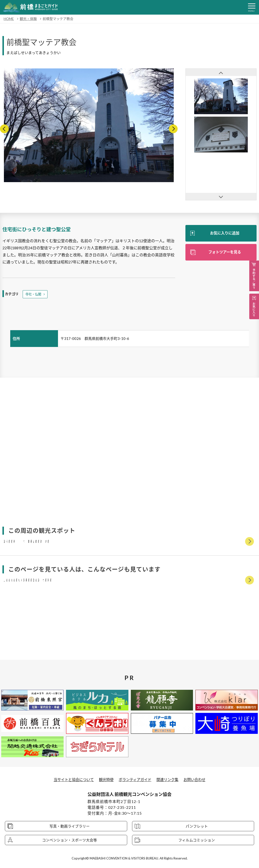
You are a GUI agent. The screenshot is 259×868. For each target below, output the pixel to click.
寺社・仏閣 (34, 294)
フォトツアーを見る (225, 252)
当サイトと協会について (71, 779)
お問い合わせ (198, 779)
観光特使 (105, 779)
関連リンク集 (170, 779)
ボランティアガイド (135, 779)
